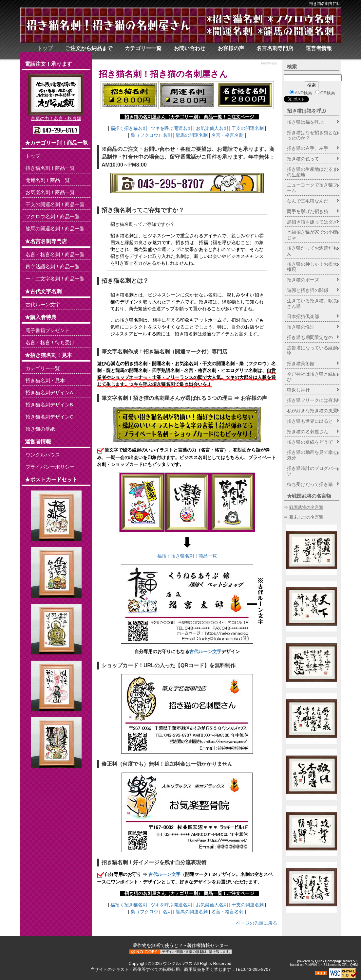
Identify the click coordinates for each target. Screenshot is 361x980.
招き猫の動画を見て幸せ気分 (312, 455)
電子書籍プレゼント (48, 330)
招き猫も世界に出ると (310, 421)
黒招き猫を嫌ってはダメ (312, 222)
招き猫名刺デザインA (49, 392)
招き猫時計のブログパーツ (312, 471)
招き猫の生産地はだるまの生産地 (312, 172)
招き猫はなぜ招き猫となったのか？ (312, 135)
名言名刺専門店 (275, 48)
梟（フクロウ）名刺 (151, 135)
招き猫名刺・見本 (45, 380)
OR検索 (325, 93)
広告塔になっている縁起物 (312, 351)
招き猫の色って (303, 159)
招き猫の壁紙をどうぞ (310, 442)
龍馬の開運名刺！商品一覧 (55, 229)
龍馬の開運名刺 (192, 135)
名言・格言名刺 (227, 135)
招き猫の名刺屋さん (189, 74)
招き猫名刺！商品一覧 (50, 168)
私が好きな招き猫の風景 (312, 411)
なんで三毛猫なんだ (308, 201)
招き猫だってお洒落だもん (312, 251)
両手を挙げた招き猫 (308, 211)
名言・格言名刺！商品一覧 (55, 254)
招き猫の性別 (301, 327)
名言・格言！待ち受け (50, 342)
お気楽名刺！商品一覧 (50, 192)
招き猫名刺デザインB (49, 405)
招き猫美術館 (301, 364)
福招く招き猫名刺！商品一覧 (187, 556)
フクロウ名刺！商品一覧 (53, 216)
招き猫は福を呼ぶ (307, 111)
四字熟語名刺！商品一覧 (53, 267)
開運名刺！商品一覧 (48, 180)
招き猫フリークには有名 (312, 400)
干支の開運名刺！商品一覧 (55, 204)
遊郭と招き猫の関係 (308, 290)
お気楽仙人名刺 (212, 128)
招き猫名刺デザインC (49, 417)
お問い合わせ (190, 48)
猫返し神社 (298, 390)
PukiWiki (311, 965)
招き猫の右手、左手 (308, 148)
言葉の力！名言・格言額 (56, 118)
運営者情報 (319, 48)
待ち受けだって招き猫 (310, 484)
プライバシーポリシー (50, 467)
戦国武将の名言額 (306, 507)
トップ (45, 48)
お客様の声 (231, 48)
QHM (354, 965)
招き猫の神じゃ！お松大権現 (312, 267)
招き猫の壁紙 (40, 429)
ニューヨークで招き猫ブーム (312, 188)
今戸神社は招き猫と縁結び (312, 377)
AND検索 (301, 93)
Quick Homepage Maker (334, 961)
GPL (345, 965)
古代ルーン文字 (205, 651)
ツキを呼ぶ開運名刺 (171, 128)
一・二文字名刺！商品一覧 (55, 279)
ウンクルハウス (43, 455)
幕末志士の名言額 (306, 517)
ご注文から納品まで (89, 48)
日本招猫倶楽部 (303, 316)
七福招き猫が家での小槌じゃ (312, 235)
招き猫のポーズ (303, 280)
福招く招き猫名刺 (129, 128)
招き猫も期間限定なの (310, 337)
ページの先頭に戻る (256, 923)
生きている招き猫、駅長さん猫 (312, 303)
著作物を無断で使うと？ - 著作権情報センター (180, 945)
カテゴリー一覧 (143, 48)
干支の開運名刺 (248, 128)
